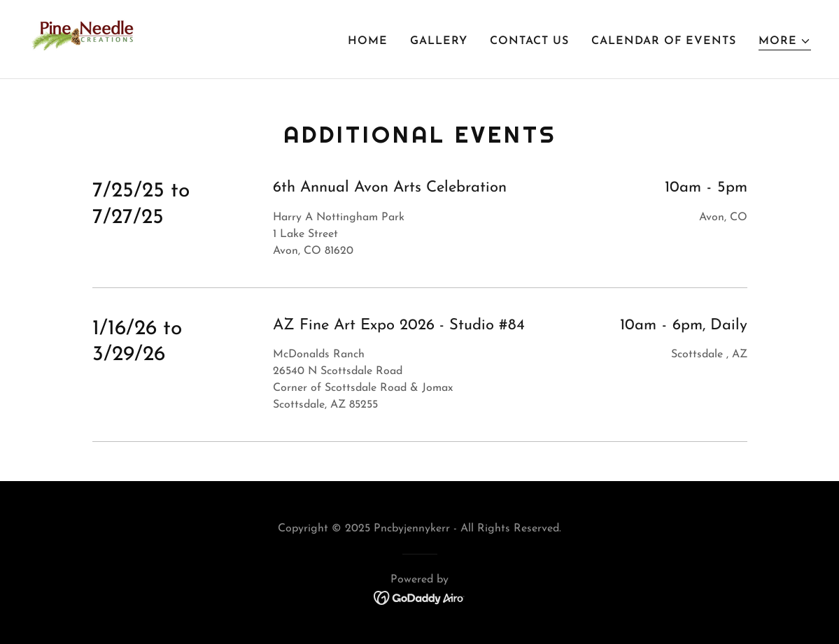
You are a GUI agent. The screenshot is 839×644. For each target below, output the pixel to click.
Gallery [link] (439, 41)
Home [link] (368, 41)
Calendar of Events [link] (664, 41)
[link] (84, 38)
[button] (785, 42)
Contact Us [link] (529, 41)
